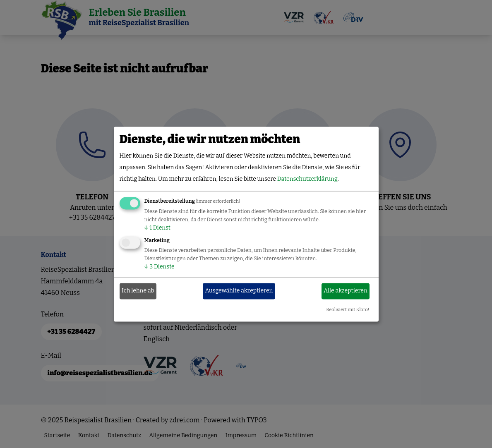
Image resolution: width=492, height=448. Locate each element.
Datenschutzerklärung (307, 179)
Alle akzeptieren (346, 291)
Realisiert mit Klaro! (348, 310)
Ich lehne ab (138, 291)
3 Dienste (160, 267)
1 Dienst (157, 228)
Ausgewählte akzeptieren (239, 291)
